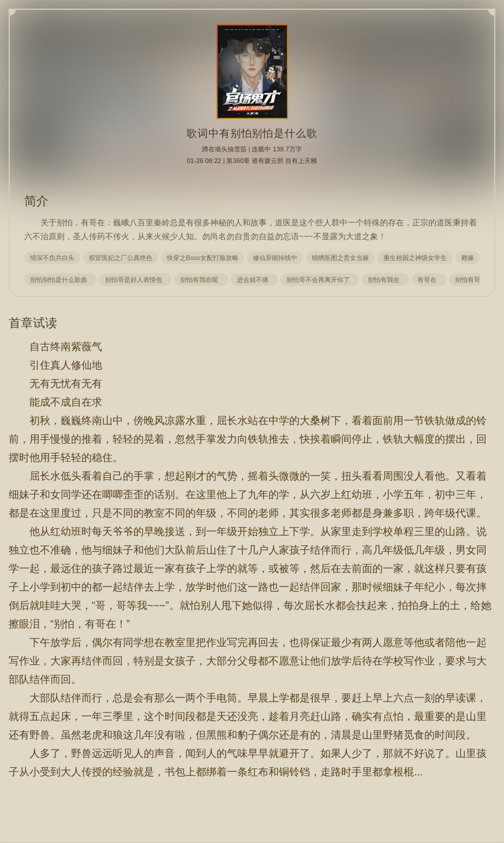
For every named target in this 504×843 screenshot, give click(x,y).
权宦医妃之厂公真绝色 (121, 258)
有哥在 (429, 280)
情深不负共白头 (52, 258)
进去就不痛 (254, 280)
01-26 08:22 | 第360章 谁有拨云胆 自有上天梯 (252, 161)
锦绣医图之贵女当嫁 (340, 258)
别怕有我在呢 (201, 280)
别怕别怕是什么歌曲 (60, 280)
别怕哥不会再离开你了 (320, 280)
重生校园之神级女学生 (415, 258)
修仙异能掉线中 (275, 258)
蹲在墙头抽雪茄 (224, 149)
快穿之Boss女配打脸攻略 (203, 258)
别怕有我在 (385, 280)
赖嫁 (468, 258)
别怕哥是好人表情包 (135, 280)
